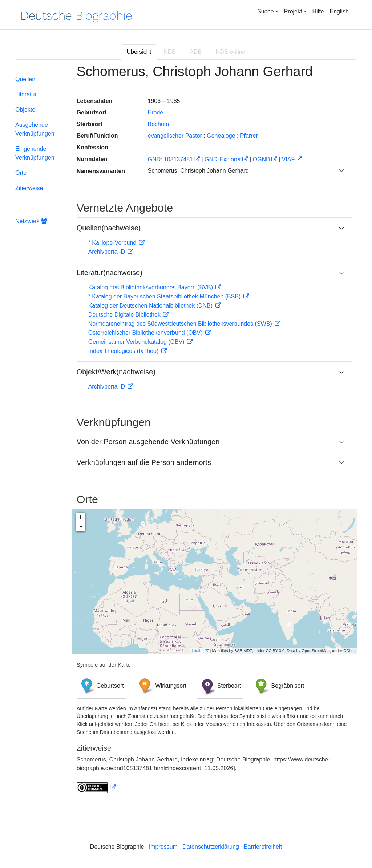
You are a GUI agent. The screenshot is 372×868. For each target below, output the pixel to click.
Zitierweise (29, 188)
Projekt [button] (293, 11)
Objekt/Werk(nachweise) (116, 372)
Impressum (163, 847)
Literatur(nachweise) (110, 273)
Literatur (26, 94)
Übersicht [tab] (139, 52)
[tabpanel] (186, 433)
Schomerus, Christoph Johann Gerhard (198, 171)
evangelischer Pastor (175, 136)
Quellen (25, 79)
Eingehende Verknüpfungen (35, 153)
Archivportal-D (108, 252)
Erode (155, 112)
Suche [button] (265, 11)
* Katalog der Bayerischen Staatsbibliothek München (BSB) (165, 296)
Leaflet (197, 651)
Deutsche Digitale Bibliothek (125, 315)
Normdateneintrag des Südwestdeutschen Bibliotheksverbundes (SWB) (181, 324)
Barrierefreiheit (263, 847)
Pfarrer (249, 136)
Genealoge (221, 136)
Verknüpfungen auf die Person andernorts (144, 462)
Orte (21, 173)
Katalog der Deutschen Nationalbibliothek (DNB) (151, 306)
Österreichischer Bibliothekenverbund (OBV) (146, 333)
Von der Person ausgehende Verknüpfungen (148, 442)
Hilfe (318, 11)
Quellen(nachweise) (109, 228)
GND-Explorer (223, 159)
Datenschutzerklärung (211, 847)
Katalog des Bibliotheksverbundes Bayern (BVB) (151, 287)
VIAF (288, 159)
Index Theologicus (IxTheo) (124, 351)
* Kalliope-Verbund (113, 243)
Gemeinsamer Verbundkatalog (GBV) (137, 342)
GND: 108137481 (170, 159)
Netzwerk (31, 221)
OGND (262, 159)
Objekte (25, 110)
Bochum (158, 124)
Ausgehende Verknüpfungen (35, 129)
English (339, 11)
